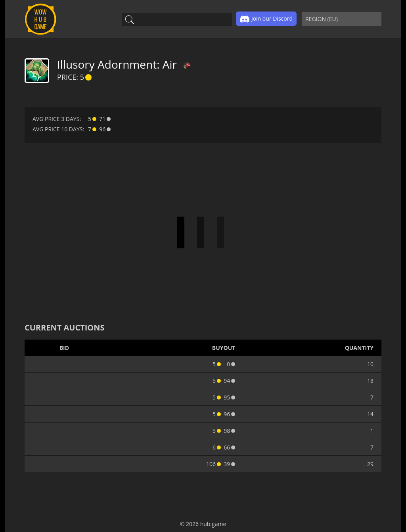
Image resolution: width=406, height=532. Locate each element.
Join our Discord (266, 19)
